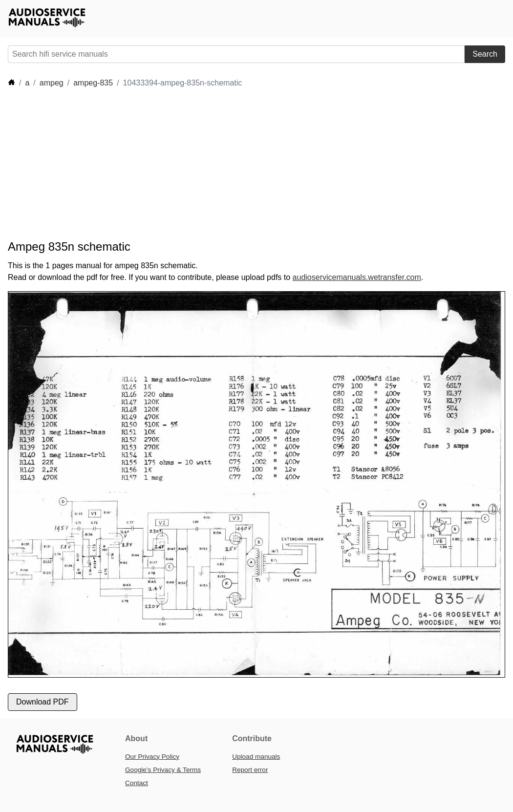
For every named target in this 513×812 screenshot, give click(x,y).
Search (485, 54)
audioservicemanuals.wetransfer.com (357, 277)
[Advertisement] (186, 164)
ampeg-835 (93, 83)
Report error (250, 770)
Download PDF (43, 702)
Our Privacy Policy (152, 757)
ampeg (52, 83)
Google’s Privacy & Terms (163, 770)
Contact (137, 783)
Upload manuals (256, 757)
